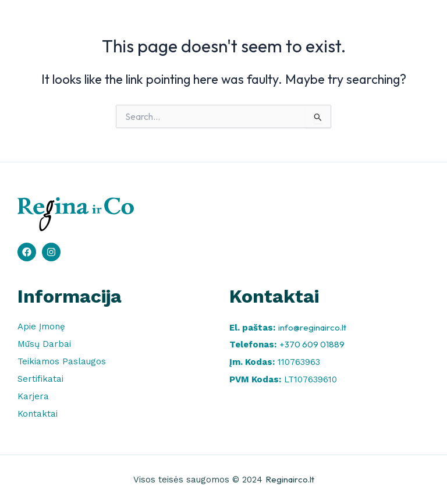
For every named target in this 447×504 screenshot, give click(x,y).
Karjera (33, 396)
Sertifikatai (40, 379)
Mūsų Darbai (44, 344)
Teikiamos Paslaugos (62, 361)
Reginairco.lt (290, 479)
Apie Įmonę (41, 326)
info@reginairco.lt (312, 327)
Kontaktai (38, 414)
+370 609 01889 (312, 344)
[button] (415, 26)
